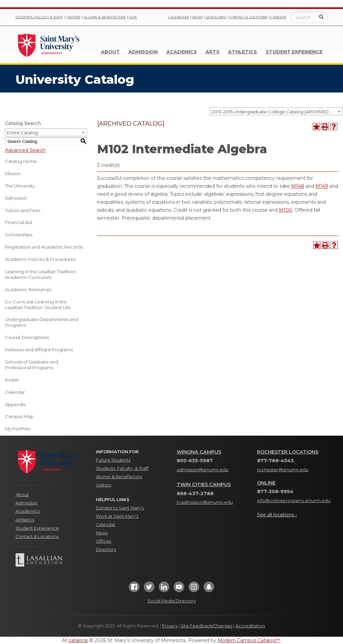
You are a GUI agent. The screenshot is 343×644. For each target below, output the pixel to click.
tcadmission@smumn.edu (205, 502)
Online (266, 483)
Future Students (113, 460)
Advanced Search (25, 150)
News (197, 17)
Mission (13, 173)
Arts (213, 52)
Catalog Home (21, 161)
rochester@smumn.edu (283, 470)
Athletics (243, 52)
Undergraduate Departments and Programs (42, 322)
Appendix (15, 404)
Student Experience (294, 52)
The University (20, 186)
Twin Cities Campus (204, 484)
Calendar (15, 392)
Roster (12, 380)
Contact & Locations (248, 17)
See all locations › (277, 515)
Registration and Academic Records (44, 247)
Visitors (73, 17)
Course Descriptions (27, 337)
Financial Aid (18, 222)
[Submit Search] (321, 17)
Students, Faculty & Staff (39, 17)
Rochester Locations (288, 452)
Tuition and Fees (23, 210)
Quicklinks (216, 17)
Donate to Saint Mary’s (120, 508)
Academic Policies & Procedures (40, 259)
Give (133, 17)
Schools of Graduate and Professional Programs (32, 365)
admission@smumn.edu (203, 470)
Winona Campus (199, 452)
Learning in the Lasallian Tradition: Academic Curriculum (41, 274)
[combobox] (276, 111)
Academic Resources (28, 289)
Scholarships (19, 235)
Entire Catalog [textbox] (22, 133)
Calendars (179, 17)
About (110, 52)
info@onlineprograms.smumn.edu (294, 501)
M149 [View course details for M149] (322, 186)
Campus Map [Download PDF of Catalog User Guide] (19, 416)
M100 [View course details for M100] (286, 210)
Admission (143, 52)
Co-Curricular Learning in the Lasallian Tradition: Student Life (38, 305)
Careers (278, 17)
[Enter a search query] (309, 17)
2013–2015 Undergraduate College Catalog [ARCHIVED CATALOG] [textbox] (277, 112)
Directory (106, 549)
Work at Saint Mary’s (117, 516)
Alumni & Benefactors (105, 17)
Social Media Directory (172, 601)
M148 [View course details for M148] (298, 186)
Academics (182, 52)
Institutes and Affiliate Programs (39, 350)
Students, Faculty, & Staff (122, 468)
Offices (104, 541)
